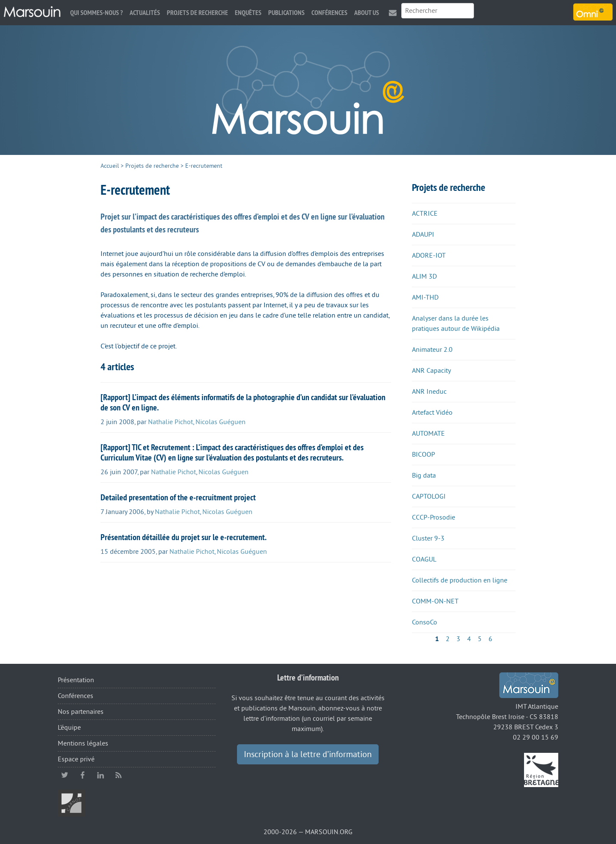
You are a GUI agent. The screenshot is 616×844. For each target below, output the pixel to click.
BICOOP (423, 455)
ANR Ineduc (429, 392)
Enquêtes (248, 13)
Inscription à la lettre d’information (308, 755)
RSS (118, 775)
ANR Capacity (431, 371)
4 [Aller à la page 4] (469, 639)
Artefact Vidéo (432, 413)
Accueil (110, 166)
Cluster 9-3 (428, 538)
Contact (393, 13)
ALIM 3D (424, 276)
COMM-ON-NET (435, 601)
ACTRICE (425, 214)
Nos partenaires (81, 712)
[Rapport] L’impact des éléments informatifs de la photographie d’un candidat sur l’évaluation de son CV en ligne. (243, 402)
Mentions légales (83, 743)
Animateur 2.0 (432, 350)
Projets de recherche (197, 13)
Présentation (76, 680)
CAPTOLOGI (429, 496)
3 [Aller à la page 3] (458, 639)
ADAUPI (423, 235)
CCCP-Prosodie (434, 517)
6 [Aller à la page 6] (490, 639)
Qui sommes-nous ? (96, 13)
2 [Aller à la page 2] (448, 639)
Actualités (145, 13)
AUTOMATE (428, 434)
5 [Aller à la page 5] (480, 639)
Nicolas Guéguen (221, 422)
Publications (286, 13)
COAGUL (424, 559)
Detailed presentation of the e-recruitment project (178, 497)
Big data (424, 475)
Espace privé (76, 759)
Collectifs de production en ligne (460, 580)
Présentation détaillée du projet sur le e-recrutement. (184, 537)
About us (367, 13)
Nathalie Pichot (170, 422)
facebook (83, 775)
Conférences (329, 13)
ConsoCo (425, 622)
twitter (65, 775)
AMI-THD (425, 297)
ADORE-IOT (429, 256)
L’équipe (69, 728)
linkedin (101, 775)
